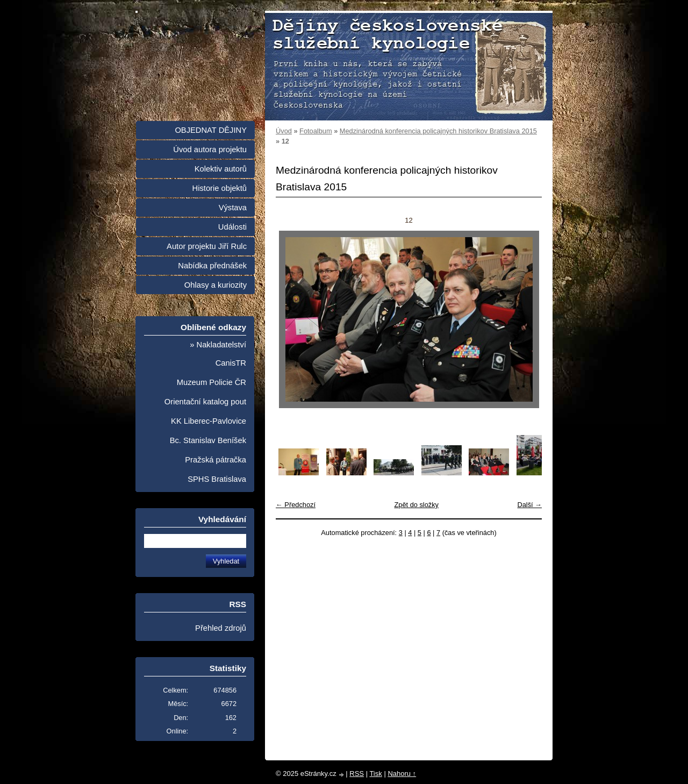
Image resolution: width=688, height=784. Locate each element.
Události (232, 227)
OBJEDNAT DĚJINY (211, 130)
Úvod (284, 131)
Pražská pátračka (216, 460)
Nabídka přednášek (212, 266)
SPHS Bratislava (217, 479)
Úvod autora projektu (210, 149)
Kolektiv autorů (221, 169)
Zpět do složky (416, 505)
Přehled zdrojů (221, 628)
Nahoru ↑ (402, 774)
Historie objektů (220, 188)
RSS (357, 774)
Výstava (233, 208)
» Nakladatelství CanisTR (218, 354)
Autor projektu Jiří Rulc (207, 246)
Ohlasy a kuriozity (216, 285)
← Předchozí (296, 505)
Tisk (375, 774)
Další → (529, 505)
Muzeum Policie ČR (212, 382)
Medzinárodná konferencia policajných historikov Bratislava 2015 (438, 131)
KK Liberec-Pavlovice (209, 421)
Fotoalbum (316, 131)
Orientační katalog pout (205, 402)
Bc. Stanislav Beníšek (208, 440)
